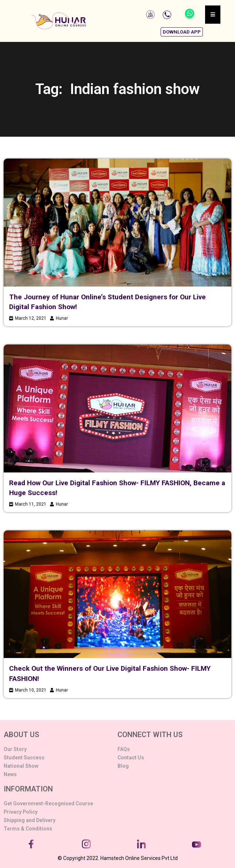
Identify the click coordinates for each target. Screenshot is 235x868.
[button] (182, 32)
